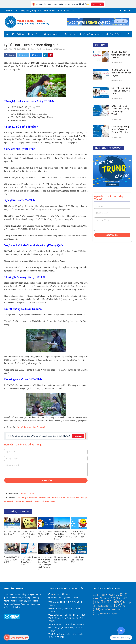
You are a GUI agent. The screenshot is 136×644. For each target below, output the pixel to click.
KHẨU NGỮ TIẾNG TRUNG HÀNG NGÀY (45, 534)
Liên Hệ (16, 11)
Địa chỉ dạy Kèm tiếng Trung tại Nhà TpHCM (121, 55)
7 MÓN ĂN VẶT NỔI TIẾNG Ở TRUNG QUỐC (12, 560)
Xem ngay (97, 4)
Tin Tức (70, 34)
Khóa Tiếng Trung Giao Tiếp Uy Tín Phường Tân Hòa (120, 129)
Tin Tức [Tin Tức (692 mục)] (112, 602)
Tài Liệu (33, 34)
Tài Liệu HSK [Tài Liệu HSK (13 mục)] (106, 606)
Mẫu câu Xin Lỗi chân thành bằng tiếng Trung (28, 534)
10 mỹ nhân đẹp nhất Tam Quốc (32, 427)
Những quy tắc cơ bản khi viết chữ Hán (61, 560)
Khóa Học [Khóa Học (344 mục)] (116, 594)
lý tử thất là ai (44, 498)
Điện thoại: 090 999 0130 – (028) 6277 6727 (55, 11)
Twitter (68, 594)
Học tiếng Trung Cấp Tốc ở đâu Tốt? (77, 560)
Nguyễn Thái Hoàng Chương (41, 49)
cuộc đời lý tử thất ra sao (27, 498)
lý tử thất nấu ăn (58, 498)
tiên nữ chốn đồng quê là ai (45, 501)
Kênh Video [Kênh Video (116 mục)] (104, 598)
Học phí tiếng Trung (28, 11)
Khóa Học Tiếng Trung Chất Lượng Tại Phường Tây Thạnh (120, 110)
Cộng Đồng (114, 34)
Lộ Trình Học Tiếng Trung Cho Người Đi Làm (121, 91)
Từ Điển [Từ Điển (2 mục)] (104, 610)
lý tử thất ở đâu (73, 498)
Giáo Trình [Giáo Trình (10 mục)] (99, 595)
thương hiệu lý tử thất (24, 501)
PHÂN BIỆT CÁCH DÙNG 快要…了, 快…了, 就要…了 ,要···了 (79, 534)
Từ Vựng (18, 34)
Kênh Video (52, 34)
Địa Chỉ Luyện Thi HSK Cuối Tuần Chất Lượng (121, 73)
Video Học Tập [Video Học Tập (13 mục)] (108, 613)
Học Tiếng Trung (90, 34)
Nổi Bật (23, 494)
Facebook (55, 594)
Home (8, 11)
